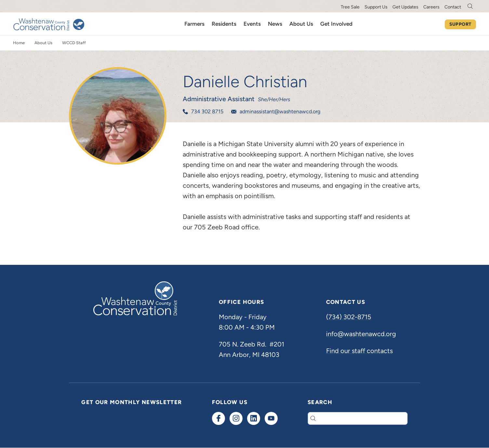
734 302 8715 (207, 111)
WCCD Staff (74, 43)
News (275, 24)
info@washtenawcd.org (361, 334)
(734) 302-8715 (349, 317)
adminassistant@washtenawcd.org (280, 111)
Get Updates (405, 7)
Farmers (194, 24)
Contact (453, 7)
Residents (224, 24)
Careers (431, 7)
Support (460, 24)
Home (19, 43)
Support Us (376, 7)
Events (252, 24)
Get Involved (336, 24)
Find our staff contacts (359, 351)
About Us (301, 24)
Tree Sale (350, 7)
